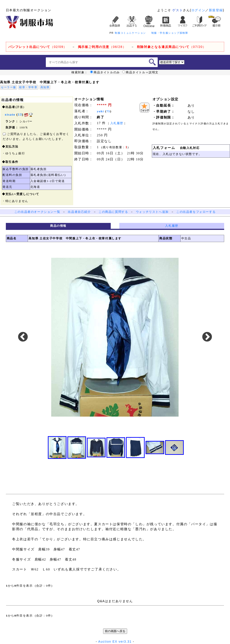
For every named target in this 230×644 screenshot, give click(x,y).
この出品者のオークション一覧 (37, 212)
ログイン (198, 10)
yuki (100, 111)
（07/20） (172, 47)
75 (108, 111)
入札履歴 (117, 123)
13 (20, 114)
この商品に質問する (113, 212)
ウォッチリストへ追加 (152, 212)
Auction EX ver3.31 (115, 642)
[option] (115, 337)
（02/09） (38, 47)
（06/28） (102, 47)
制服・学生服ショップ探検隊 (170, 33)
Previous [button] (23, 337)
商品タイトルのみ (105, 72)
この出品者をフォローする (196, 212)
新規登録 (216, 10)
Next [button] (207, 337)
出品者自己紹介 (79, 212)
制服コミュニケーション (130, 33)
